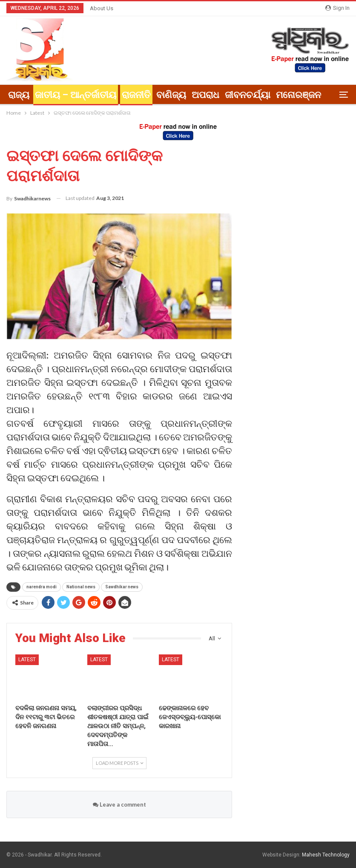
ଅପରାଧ (205, 95)
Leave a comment (119, 804)
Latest (27, 660)
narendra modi (42, 587)
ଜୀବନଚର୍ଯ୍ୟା (248, 95)
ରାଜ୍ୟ (19, 95)
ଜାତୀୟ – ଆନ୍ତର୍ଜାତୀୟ (76, 95)
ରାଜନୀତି (136, 95)
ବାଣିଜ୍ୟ (171, 95)
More (287, 95)
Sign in (337, 8)
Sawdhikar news (122, 587)
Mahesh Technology (326, 855)
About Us (102, 8)
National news (81, 587)
